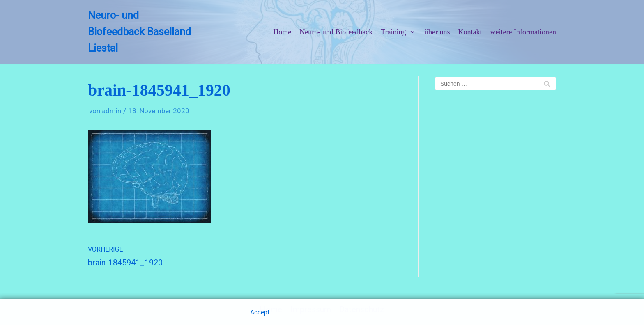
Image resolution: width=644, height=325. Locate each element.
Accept (260, 312)
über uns (437, 32)
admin (112, 111)
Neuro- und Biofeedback (336, 32)
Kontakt (470, 32)
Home (282, 32)
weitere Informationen (523, 32)
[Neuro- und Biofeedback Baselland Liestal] (142, 32)
